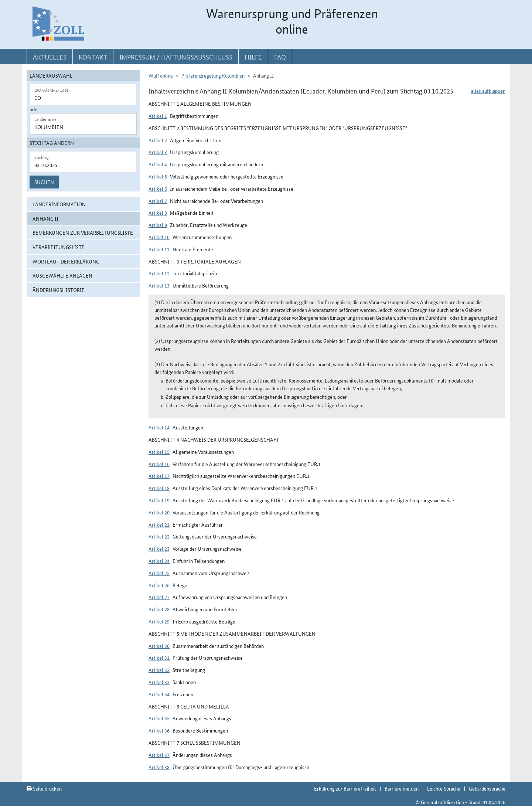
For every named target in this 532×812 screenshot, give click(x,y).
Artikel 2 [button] (158, 140)
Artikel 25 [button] (159, 573)
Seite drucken (44, 788)
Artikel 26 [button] (159, 585)
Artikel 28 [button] (159, 609)
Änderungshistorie (59, 290)
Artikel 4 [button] (158, 164)
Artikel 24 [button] (159, 561)
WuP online (161, 75)
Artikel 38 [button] (159, 767)
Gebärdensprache (487, 788)
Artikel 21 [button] (159, 524)
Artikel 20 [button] (159, 512)
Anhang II (45, 218)
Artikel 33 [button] (159, 682)
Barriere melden (402, 788)
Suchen (44, 182)
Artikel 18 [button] (159, 488)
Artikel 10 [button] (159, 237)
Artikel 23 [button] (159, 548)
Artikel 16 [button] (159, 464)
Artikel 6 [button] (158, 188)
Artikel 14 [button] (159, 427)
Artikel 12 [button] (159, 273)
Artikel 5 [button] (158, 176)
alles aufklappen (488, 91)
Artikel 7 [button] (158, 201)
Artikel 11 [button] (159, 249)
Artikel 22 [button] (159, 536)
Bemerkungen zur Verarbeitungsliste (83, 232)
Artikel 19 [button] (159, 500)
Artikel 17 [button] (159, 476)
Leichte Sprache (444, 788)
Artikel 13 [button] (159, 285)
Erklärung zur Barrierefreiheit (345, 788)
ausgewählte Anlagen (62, 275)
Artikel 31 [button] (159, 658)
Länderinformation (59, 204)
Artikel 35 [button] (159, 718)
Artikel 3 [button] (158, 152)
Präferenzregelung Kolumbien (213, 75)
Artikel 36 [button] (159, 730)
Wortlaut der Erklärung (66, 261)
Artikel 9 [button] (158, 225)
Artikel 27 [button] (159, 597)
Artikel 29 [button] (159, 621)
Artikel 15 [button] (159, 452)
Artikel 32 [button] (159, 670)
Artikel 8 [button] (158, 213)
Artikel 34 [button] (159, 694)
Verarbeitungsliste (59, 247)
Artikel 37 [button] (159, 755)
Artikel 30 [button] (159, 646)
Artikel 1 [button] (158, 116)
